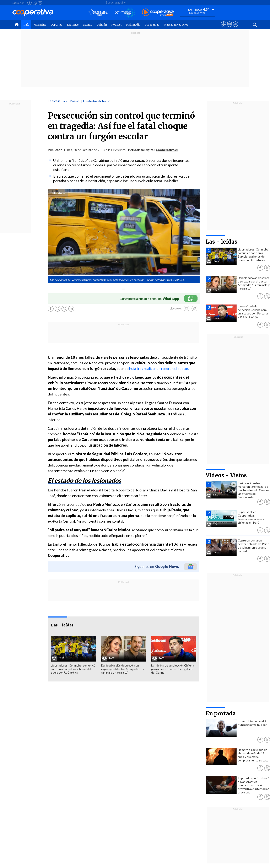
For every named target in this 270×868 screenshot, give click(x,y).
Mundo (88, 25)
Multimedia (133, 25)
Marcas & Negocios (176, 25)
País (26, 25)
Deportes (56, 25)
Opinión (102, 25)
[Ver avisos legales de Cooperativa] (224, 28)
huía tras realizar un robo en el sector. (159, 368)
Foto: (54, 193)
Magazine (40, 25)
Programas (152, 25)
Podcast (116, 25)
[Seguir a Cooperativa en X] (35, 3)
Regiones (73, 25)
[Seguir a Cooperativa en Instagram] (40, 3)
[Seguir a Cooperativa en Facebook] (29, 3)
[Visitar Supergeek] (235, 28)
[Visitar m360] (229, 28)
